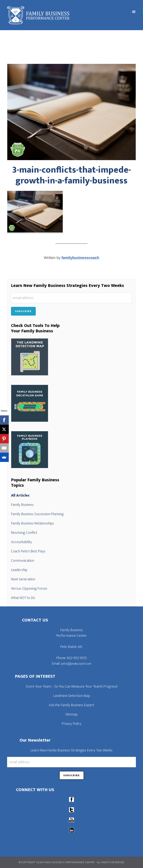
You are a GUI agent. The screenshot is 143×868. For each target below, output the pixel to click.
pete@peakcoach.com (76, 664)
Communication (23, 561)
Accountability (22, 542)
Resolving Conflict (24, 533)
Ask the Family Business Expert (71, 705)
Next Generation (23, 579)
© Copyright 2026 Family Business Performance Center (57, 862)
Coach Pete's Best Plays (28, 551)
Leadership (19, 570)
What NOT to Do (23, 598)
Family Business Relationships (32, 523)
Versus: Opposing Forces (29, 589)
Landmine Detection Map (72, 696)
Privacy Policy (71, 724)
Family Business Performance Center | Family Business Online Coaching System (55, 15)
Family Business (22, 505)
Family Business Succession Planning (37, 514)
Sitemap (71, 714)
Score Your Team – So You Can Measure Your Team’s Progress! (72, 686)
